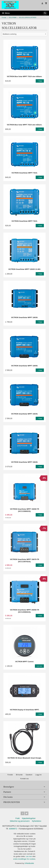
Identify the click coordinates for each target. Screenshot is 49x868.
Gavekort (29, 775)
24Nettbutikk (29, 863)
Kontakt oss (24, 779)
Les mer (29, 856)
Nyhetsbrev (37, 821)
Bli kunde (19, 775)
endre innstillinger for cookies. (25, 859)
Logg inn (38, 775)
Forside (4, 18)
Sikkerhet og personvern (20, 821)
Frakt (18, 818)
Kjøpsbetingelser (29, 818)
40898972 (13, 829)
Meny (6, 13)
